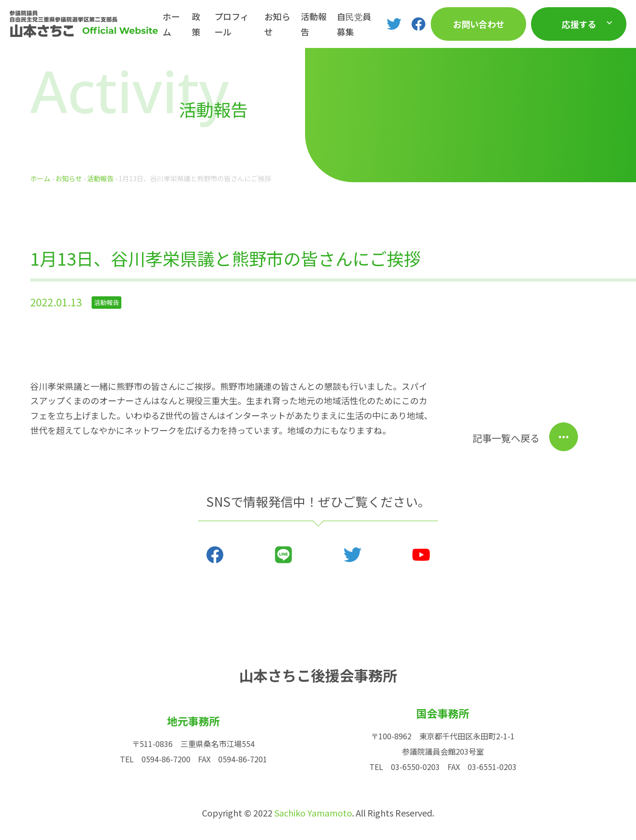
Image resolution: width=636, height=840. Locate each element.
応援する (579, 24)
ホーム (171, 24)
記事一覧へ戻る (506, 438)
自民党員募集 (354, 24)
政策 (196, 24)
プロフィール (232, 24)
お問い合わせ (479, 24)
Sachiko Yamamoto (313, 813)
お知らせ (277, 24)
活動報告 (314, 24)
